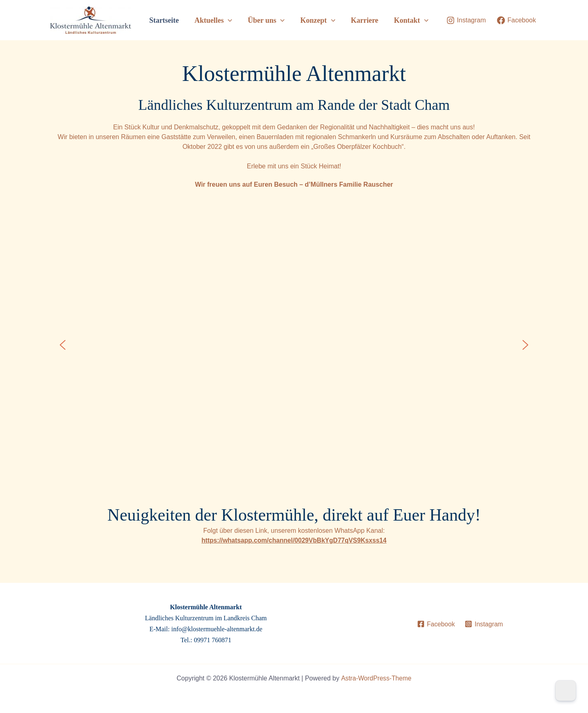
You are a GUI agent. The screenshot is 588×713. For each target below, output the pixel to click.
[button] (232, 20)
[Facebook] (516, 20)
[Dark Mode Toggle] (566, 691)
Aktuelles (218, 20)
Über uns (269, 20)
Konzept (320, 20)
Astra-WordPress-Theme (376, 678)
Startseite (169, 20)
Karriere (366, 20)
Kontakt (412, 20)
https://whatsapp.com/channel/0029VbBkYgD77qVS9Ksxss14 (294, 540)
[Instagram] (466, 20)
